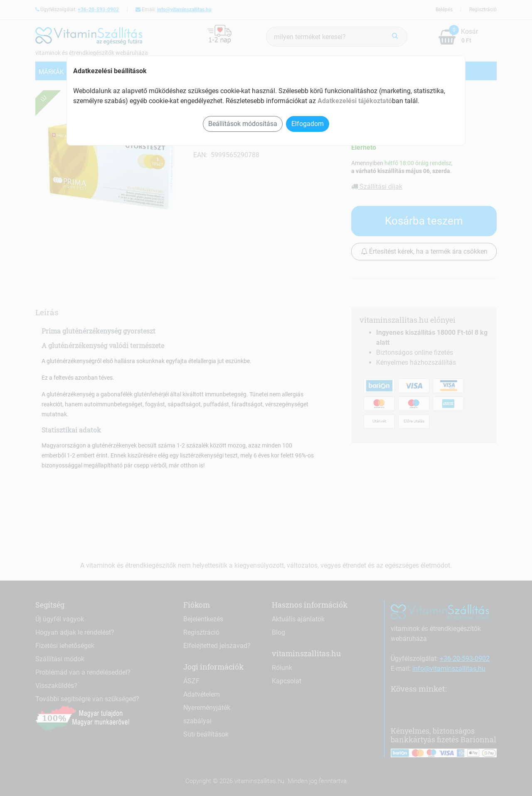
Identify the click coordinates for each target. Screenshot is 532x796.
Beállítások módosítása (243, 124)
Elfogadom (308, 124)
